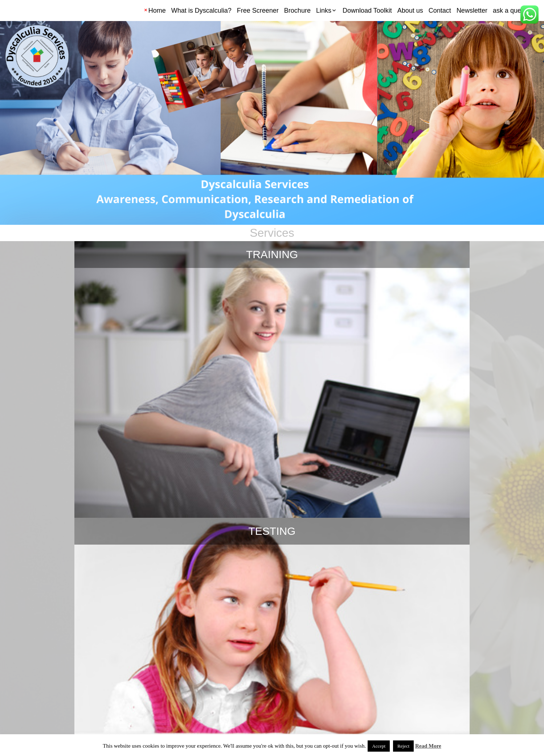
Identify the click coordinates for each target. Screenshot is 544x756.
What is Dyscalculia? (201, 11)
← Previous (199, 701)
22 (327, 701)
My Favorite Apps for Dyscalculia (272, 433)
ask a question (514, 11)
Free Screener (258, 11)
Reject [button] (403, 746)
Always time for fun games (272, 567)
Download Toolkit (367, 11)
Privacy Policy (76, 724)
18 (293, 701)
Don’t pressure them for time (96, 567)
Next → (351, 701)
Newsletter (472, 11)
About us (410, 11)
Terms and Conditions (32, 724)
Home (157, 11)
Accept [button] (379, 746)
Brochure (297, 11)
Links (324, 11)
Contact (440, 11)
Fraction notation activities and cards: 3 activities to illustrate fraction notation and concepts (449, 587)
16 (259, 701)
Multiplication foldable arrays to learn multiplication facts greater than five (448, 454)
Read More (428, 746)
